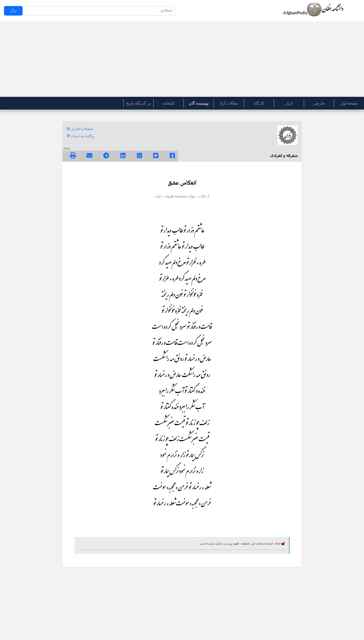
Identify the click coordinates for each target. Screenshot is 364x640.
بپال (13, 11)
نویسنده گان (199, 103)
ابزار (289, 103)
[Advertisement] (182, 59)
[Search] (100, 11)
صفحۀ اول (349, 103)
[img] (73, 155)
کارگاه (259, 103)
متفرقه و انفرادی (80, 129)
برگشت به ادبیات (80, 136)
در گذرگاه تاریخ (139, 103)
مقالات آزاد (229, 103)
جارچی (319, 103)
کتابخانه (169, 103)
